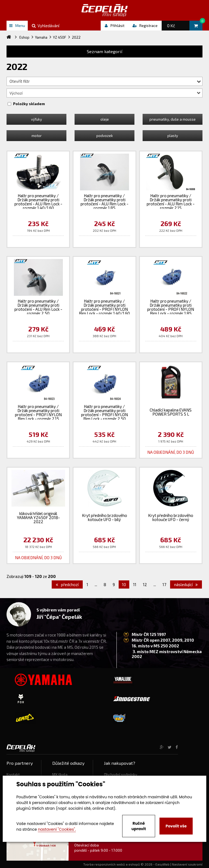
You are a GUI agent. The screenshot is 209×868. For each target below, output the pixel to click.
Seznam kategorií (105, 51)
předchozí (67, 584)
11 (135, 584)
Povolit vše (176, 826)
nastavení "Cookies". (57, 829)
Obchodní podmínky (121, 775)
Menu (17, 25)
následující (186, 584)
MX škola (60, 775)
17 (164, 584)
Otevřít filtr (105, 81)
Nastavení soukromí (187, 864)
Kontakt (13, 775)
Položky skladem (29, 104)
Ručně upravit (139, 826)
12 (145, 584)
